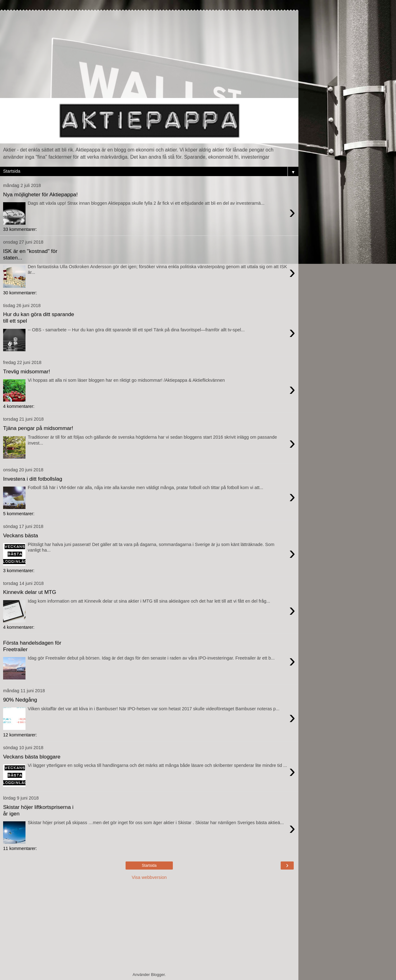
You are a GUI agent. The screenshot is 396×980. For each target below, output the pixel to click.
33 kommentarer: (20, 229)
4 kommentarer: (19, 406)
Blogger (158, 975)
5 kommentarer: (19, 514)
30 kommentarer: (20, 293)
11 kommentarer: (20, 848)
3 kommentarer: (19, 571)
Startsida (149, 866)
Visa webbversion (149, 877)
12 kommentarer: (20, 735)
